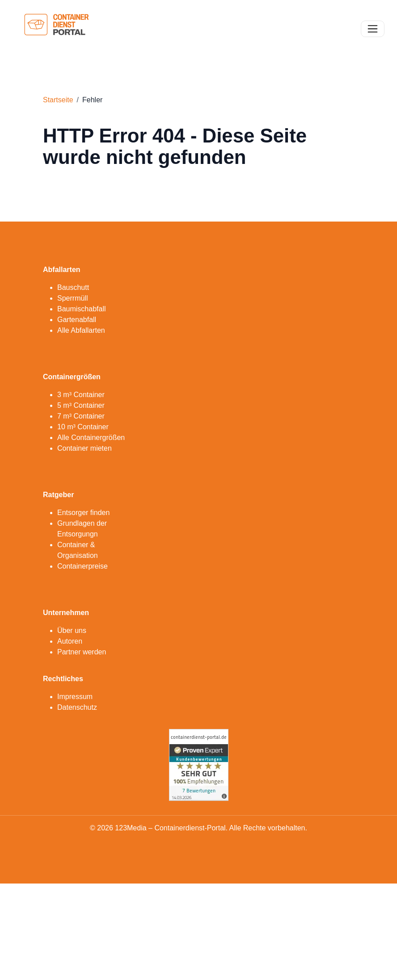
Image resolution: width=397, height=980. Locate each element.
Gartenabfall (77, 320)
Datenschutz (77, 707)
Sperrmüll (72, 298)
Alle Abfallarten (81, 330)
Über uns (72, 630)
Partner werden (82, 652)
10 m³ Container (83, 427)
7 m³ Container (81, 416)
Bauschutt (73, 287)
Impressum (75, 697)
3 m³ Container (81, 395)
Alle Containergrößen (91, 438)
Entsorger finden (83, 513)
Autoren (70, 641)
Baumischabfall (82, 309)
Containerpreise (82, 566)
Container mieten (84, 448)
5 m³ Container (81, 405)
